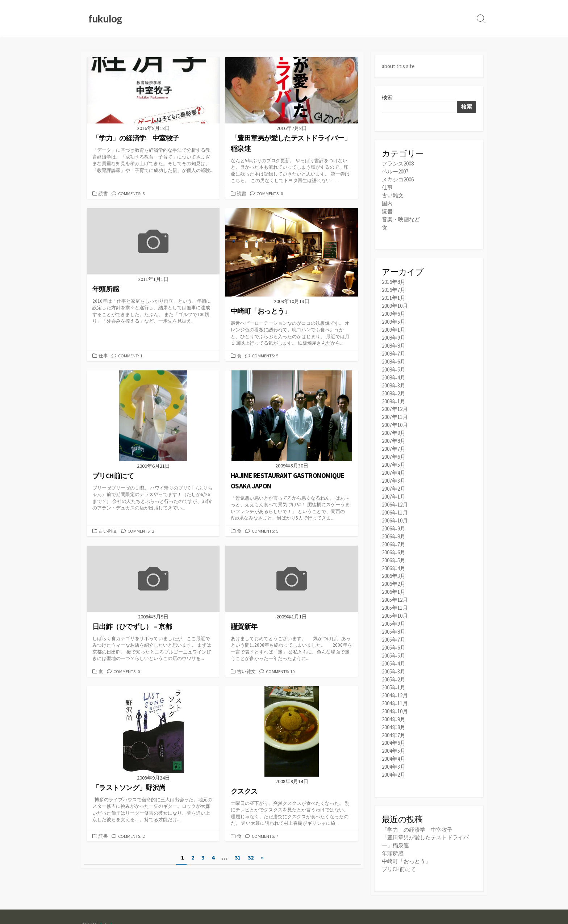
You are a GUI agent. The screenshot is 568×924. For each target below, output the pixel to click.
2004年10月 (395, 691)
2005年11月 (395, 591)
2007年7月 (394, 439)
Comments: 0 (270, 194)
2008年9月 (394, 332)
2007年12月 (395, 401)
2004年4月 (394, 736)
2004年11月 (395, 683)
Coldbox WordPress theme (115, 908)
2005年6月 (394, 629)
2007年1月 (394, 485)
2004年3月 (394, 744)
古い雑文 (108, 532)
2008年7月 (394, 347)
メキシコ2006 (398, 179)
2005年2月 (394, 660)
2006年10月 (395, 507)
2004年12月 (395, 675)
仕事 (103, 356)
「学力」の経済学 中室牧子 (417, 806)
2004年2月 (394, 751)
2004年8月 (394, 706)
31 (238, 859)
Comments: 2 (141, 532)
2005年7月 (394, 622)
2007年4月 (394, 462)
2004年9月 (394, 698)
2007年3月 (394, 469)
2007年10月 (395, 416)
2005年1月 (394, 668)
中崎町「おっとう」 (406, 837)
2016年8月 (394, 279)
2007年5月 (394, 454)
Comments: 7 (265, 837)
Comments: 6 (131, 194)
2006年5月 (394, 546)
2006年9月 (394, 515)
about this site (398, 66)
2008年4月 (394, 370)
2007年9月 (394, 424)
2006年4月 (394, 553)
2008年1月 (394, 393)
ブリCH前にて (399, 844)
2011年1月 (394, 294)
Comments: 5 (265, 356)
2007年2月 (394, 477)
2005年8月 (394, 614)
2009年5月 (394, 317)
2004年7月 (394, 713)
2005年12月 (395, 584)
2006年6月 (394, 538)
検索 (387, 97)
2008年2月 (394, 385)
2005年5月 (394, 637)
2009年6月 (394, 309)
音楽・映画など (401, 217)
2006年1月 (394, 576)
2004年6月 (394, 721)
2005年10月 (395, 599)
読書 (103, 194)
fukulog (109, 899)
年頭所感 (393, 829)
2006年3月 (394, 561)
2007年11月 (395, 409)
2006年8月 (394, 523)
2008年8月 (394, 340)
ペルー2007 (395, 171)
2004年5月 (394, 729)
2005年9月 (394, 607)
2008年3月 (394, 378)
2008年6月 (394, 355)
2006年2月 (394, 569)
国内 (387, 201)
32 (251, 859)
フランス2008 (398, 163)
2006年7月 (394, 531)
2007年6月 (394, 447)
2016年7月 (394, 287)
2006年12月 (395, 492)
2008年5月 (394, 363)
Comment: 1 (130, 356)
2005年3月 (394, 653)
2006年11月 (395, 500)
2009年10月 (395, 302)
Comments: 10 (280, 672)
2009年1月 (394, 325)
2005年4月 (394, 645)
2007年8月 (394, 431)
